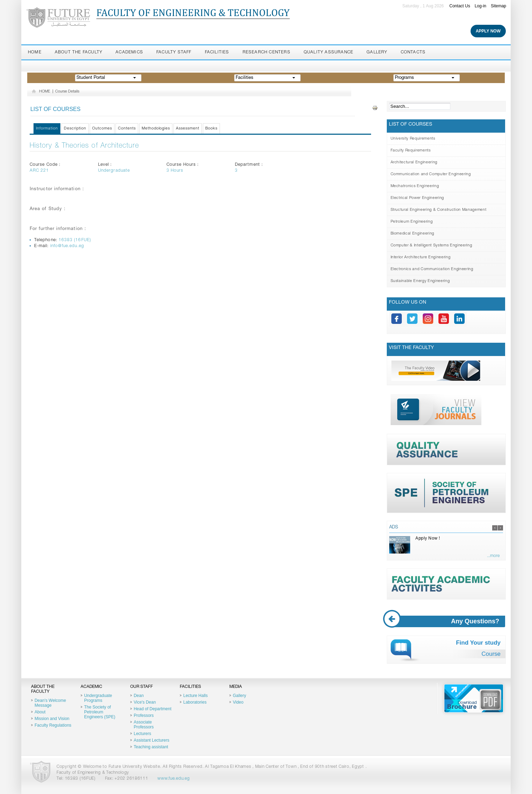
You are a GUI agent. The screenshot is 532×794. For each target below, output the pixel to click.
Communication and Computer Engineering (431, 174)
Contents (127, 129)
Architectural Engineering (414, 162)
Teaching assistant (151, 747)
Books (211, 129)
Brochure (474, 698)
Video (238, 702)
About (40, 712)
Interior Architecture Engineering (421, 257)
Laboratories (195, 702)
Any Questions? (447, 621)
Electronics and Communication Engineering (432, 269)
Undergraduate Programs (98, 698)
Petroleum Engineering (412, 222)
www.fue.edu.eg (173, 779)
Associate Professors (144, 725)
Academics (129, 52)
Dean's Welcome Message (50, 703)
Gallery (377, 52)
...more (493, 556)
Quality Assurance (328, 52)
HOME (45, 92)
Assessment (188, 129)
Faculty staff (174, 52)
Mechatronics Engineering (415, 186)
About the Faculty (79, 52)
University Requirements (413, 139)
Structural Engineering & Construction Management (439, 210)
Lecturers (142, 734)
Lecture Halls (195, 696)
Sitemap (498, 6)
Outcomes (102, 129)
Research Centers (267, 52)
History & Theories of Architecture (84, 146)
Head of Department (153, 709)
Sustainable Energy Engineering (420, 281)
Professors (144, 715)
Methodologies (156, 129)
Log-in (481, 6)
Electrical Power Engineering (417, 198)
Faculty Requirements (411, 151)
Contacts (413, 52)
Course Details (67, 92)
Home (35, 52)
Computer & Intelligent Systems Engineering (431, 246)
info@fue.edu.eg (67, 246)
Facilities (217, 52)
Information (47, 129)
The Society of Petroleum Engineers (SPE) (100, 712)
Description (75, 129)
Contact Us (460, 6)
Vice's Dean (145, 702)
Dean (139, 696)
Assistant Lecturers (152, 740)
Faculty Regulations (53, 725)
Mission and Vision (52, 719)
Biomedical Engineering (413, 234)
